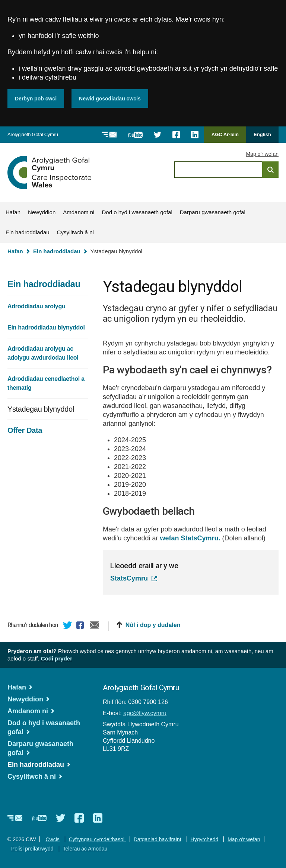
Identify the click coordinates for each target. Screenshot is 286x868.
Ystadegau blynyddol (41, 409)
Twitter (68, 626)
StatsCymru (129, 578)
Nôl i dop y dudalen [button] (153, 625)
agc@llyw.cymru (145, 713)
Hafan (13, 212)
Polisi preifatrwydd (32, 849)
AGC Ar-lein (227, 137)
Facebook (81, 626)
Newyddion (42, 212)
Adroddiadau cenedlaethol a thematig (46, 383)
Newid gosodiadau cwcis (110, 99)
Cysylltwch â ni (75, 232)
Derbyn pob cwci (36, 99)
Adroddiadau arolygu (36, 306)
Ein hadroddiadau (28, 232)
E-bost (95, 626)
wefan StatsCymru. (190, 538)
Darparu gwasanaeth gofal (213, 212)
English (262, 134)
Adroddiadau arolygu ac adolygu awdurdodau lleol (43, 353)
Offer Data (25, 430)
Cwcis (52, 839)
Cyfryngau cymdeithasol (97, 839)
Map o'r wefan (263, 154)
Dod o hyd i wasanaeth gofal (137, 212)
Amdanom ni (79, 212)
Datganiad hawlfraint (158, 839)
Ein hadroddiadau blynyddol (46, 327)
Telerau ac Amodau (85, 849)
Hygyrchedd (205, 839)
